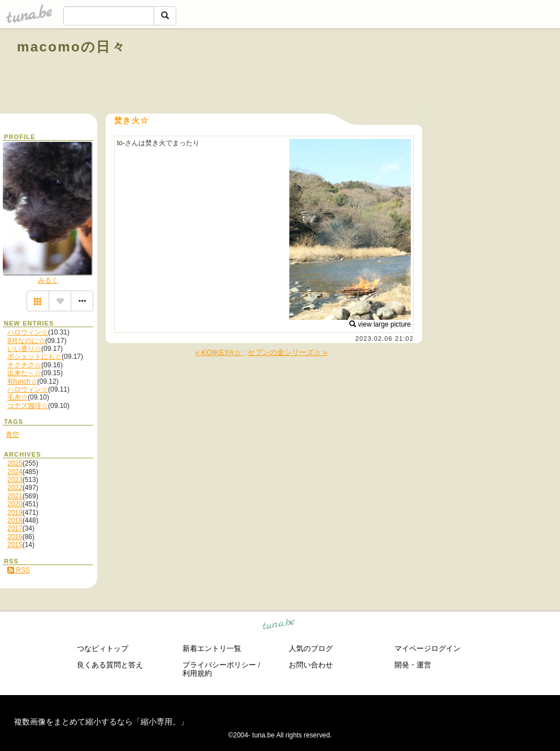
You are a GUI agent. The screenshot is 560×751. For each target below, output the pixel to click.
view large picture (380, 324)
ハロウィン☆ (28, 332)
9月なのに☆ (26, 341)
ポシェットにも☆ (34, 357)
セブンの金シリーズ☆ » (287, 352)
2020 (15, 504)
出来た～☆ (24, 373)
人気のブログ (311, 648)
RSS (19, 570)
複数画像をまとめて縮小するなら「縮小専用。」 (101, 722)
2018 (15, 520)
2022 (15, 488)
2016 (15, 537)
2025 (15, 463)
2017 (15, 528)
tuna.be (279, 626)
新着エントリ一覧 (212, 648)
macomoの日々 (71, 47)
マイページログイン (427, 648)
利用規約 (197, 673)
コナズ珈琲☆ (28, 406)
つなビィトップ (103, 648)
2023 (15, 480)
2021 (15, 496)
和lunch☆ (22, 381)
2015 (15, 545)
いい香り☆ (24, 349)
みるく (48, 280)
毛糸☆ (18, 397)
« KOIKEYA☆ (219, 352)
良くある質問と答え (110, 665)
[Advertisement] (414, 72)
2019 (15, 513)
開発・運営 (413, 665)
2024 (15, 472)
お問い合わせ (311, 665)
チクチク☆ (24, 365)
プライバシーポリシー (219, 665)
